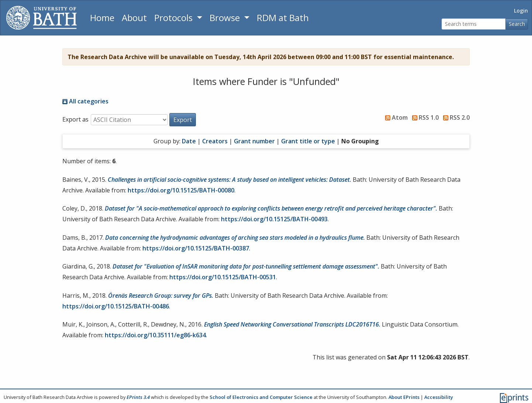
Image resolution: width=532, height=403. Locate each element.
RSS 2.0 (455, 117)
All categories (85, 101)
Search (517, 24)
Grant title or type (308, 141)
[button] (183, 120)
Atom (395, 117)
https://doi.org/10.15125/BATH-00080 (181, 190)
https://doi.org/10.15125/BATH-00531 (223, 277)
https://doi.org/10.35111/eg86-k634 (155, 335)
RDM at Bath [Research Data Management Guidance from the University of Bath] (283, 18)
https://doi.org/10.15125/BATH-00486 (116, 306)
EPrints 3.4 (138, 397)
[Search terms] (474, 24)
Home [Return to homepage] (102, 18)
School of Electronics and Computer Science (261, 397)
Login (521, 11)
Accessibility (439, 397)
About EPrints (404, 397)
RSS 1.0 (424, 117)
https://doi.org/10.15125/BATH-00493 (274, 219)
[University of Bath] (42, 18)
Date (189, 141)
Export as (75, 119)
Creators (215, 141)
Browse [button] (226, 18)
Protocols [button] (175, 18)
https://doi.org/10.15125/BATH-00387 (196, 248)
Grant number (254, 141)
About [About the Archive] (134, 18)
